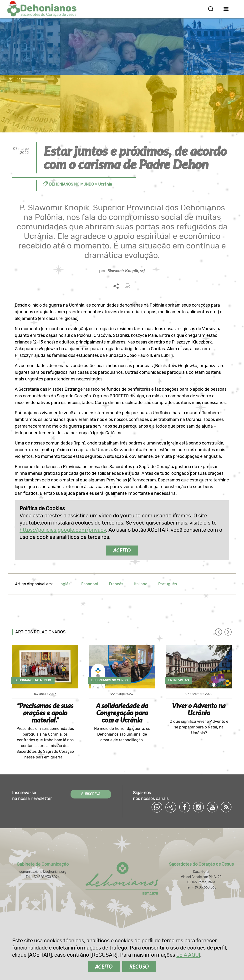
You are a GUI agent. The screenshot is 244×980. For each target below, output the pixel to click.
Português (168, 584)
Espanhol (90, 584)
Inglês (65, 584)
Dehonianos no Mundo (71, 184)
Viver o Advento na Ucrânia (199, 709)
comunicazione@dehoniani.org (43, 872)
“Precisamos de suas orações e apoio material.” (45, 713)
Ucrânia (105, 184)
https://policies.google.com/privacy (63, 530)
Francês (116, 584)
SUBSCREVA (91, 794)
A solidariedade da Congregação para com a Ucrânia (122, 713)
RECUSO (139, 967)
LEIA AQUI (188, 955)
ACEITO (122, 550)
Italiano (141, 584)
